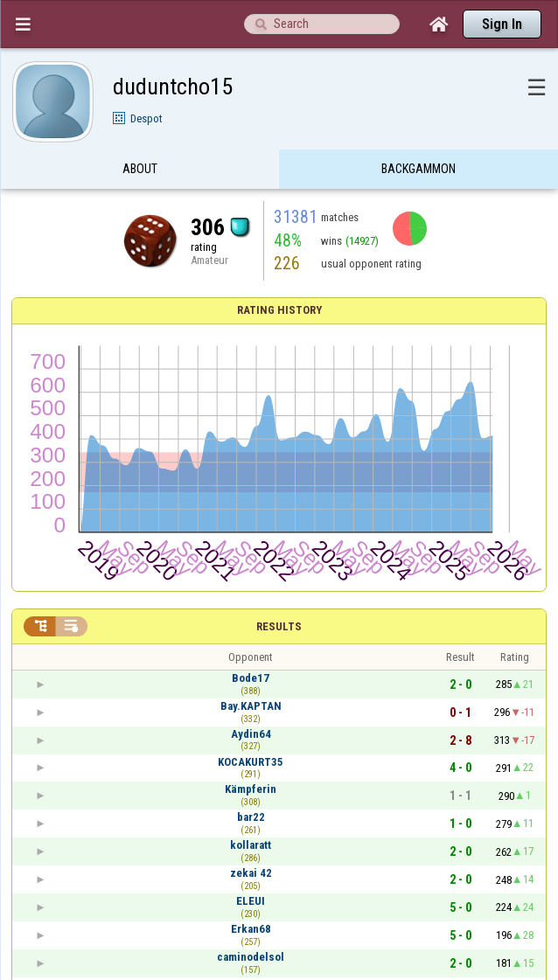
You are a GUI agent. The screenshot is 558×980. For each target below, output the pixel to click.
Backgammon (418, 169)
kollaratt (251, 845)
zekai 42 (251, 873)
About (140, 169)
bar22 (251, 817)
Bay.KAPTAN (251, 706)
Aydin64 (251, 734)
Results (279, 626)
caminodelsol (251, 957)
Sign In (502, 24)
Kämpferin (251, 789)
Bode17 (251, 678)
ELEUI (251, 901)
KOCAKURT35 (251, 762)
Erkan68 (251, 929)
